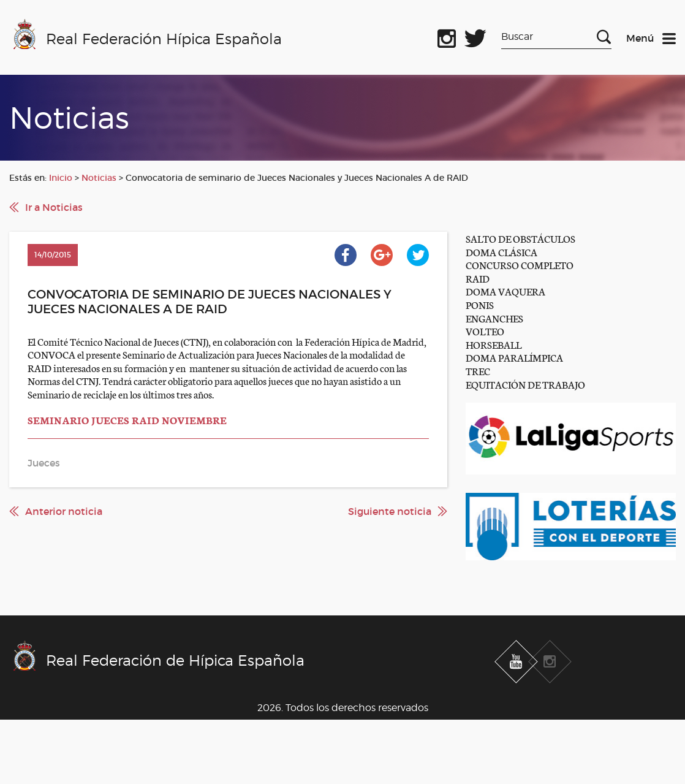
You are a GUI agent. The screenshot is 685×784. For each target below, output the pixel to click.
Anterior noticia (64, 511)
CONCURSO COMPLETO (520, 265)
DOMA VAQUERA (505, 291)
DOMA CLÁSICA (501, 252)
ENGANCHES (494, 318)
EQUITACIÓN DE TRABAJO (525, 384)
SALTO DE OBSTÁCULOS (520, 238)
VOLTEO (485, 331)
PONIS (480, 304)
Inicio (61, 178)
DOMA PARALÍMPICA (514, 357)
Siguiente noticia (390, 511)
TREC (478, 371)
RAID (478, 278)
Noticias (99, 178)
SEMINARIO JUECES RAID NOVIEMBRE (127, 420)
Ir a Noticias (54, 207)
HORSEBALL (494, 344)
